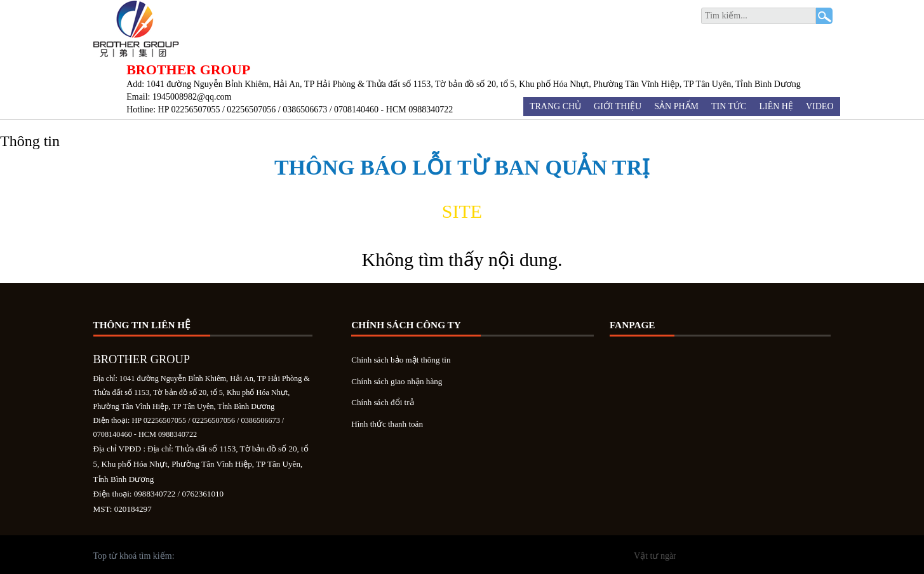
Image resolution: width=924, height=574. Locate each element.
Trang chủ (555, 106)
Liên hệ (776, 106)
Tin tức (729, 106)
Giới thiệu (618, 106)
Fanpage (633, 325)
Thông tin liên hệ (142, 325)
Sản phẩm (676, 106)
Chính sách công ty (406, 325)
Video (820, 106)
